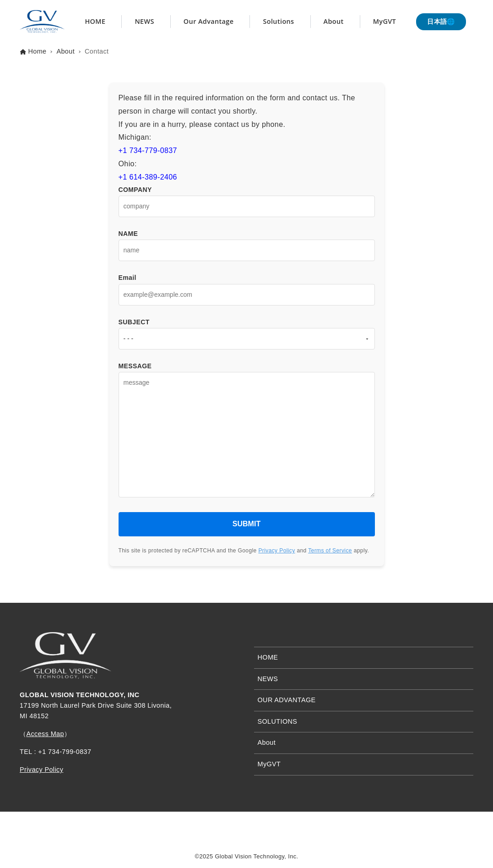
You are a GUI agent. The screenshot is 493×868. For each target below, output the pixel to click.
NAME (247, 242)
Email (247, 286)
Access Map (45, 734)
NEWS (268, 679)
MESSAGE (247, 434)
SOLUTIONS (278, 721)
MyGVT (269, 764)
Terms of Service (330, 551)
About (267, 742)
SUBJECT (247, 330)
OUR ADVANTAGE (287, 700)
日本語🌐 (441, 22)
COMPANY (247, 198)
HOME (268, 657)
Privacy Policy (276, 551)
